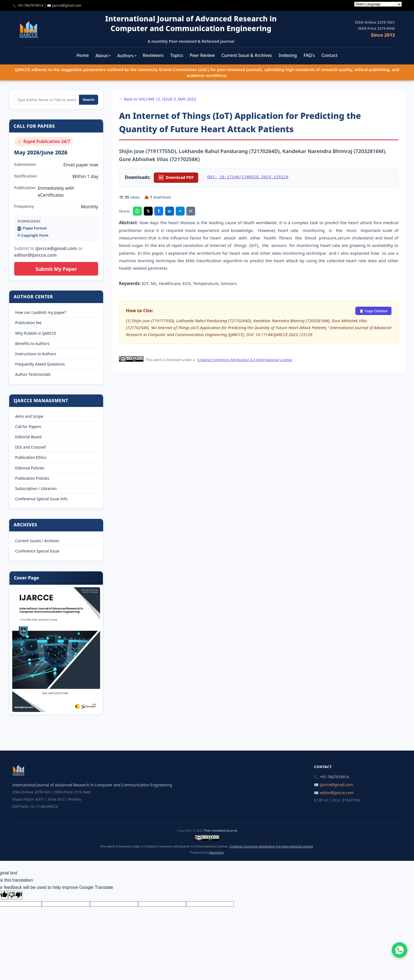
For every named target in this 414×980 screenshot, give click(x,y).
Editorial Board (28, 437)
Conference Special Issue (37, 551)
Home (83, 55)
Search (89, 100)
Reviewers (153, 55)
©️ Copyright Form (33, 235)
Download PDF (176, 177)
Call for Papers (28, 427)
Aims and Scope (29, 416)
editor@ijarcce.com (337, 793)
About (103, 56)
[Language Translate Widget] (378, 4)
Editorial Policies (30, 468)
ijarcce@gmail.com (67, 5)
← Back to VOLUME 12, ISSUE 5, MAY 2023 (158, 99)
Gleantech (216, 852)
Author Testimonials (33, 374)
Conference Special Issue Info (41, 499)
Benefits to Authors (32, 343)
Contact (329, 55)
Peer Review (202, 55)
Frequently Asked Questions (40, 364)
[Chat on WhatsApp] (400, 950)
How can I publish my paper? (41, 312)
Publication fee (28, 323)
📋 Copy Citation (374, 311)
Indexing (288, 55)
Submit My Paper (56, 269)
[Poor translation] (15, 895)
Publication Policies (32, 478)
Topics (177, 55)
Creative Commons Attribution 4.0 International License (245, 360)
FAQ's (309, 55)
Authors (127, 56)
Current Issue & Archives (247, 55)
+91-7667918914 (30, 5)
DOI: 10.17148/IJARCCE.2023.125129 (248, 177)
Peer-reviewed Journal (220, 830)
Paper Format (32, 228)
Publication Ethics (31, 457)
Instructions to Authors (36, 354)
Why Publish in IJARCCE (36, 333)
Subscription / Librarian (36, 488)
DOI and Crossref (30, 447)
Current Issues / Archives (37, 541)
